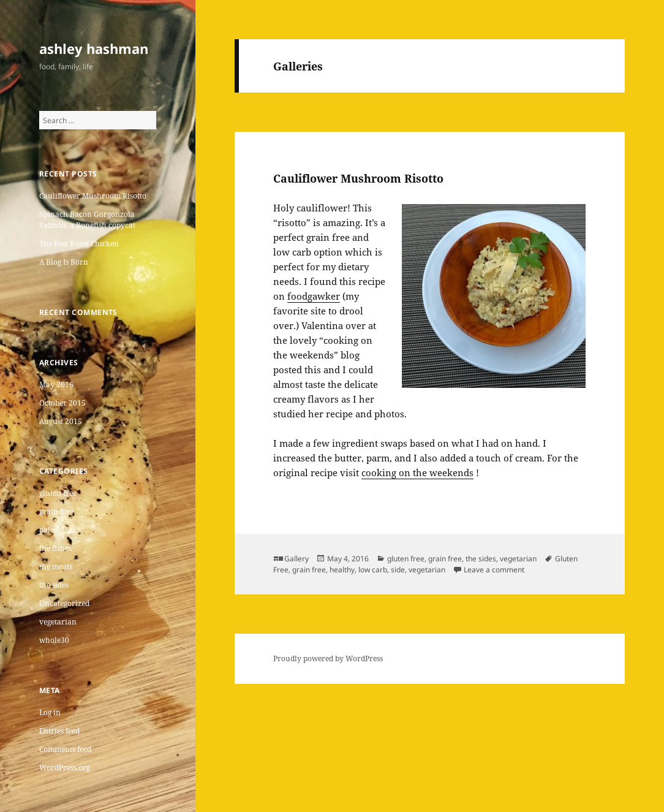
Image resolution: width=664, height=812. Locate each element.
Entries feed (59, 731)
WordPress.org (65, 768)
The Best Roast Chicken (79, 244)
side (398, 570)
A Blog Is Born (64, 262)
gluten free (58, 493)
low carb (373, 570)
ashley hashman (94, 48)
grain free (56, 511)
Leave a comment (494, 570)
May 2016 (56, 385)
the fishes (55, 548)
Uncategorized (64, 603)
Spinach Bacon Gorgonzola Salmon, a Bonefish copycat (87, 220)
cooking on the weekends (417, 472)
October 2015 (62, 403)
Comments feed (65, 749)
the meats (56, 567)
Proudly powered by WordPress (328, 658)
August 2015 (61, 421)
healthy (342, 570)
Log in (50, 712)
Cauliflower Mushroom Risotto (93, 196)
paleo (49, 530)
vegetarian (58, 622)
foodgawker (314, 296)
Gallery (296, 559)
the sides (54, 585)
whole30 (54, 640)
